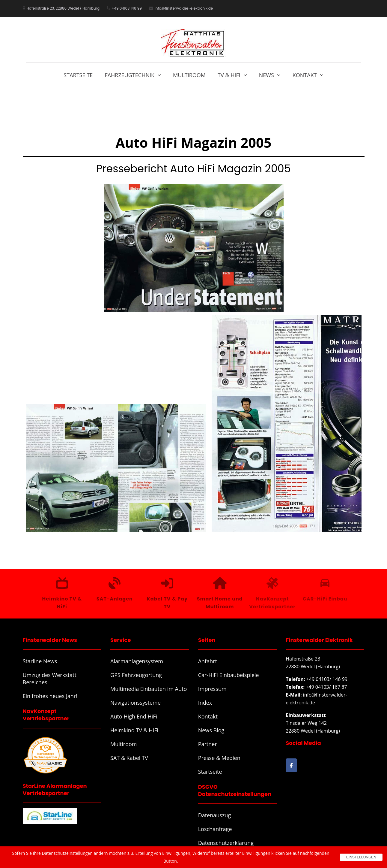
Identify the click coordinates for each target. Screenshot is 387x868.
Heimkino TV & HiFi (134, 730)
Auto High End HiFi (134, 716)
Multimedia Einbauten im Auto (149, 689)
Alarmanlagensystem (137, 661)
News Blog (211, 730)
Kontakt (305, 75)
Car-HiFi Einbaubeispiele (229, 675)
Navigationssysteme (135, 703)
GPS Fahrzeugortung (136, 675)
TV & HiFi (229, 75)
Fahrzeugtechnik (129, 75)
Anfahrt (208, 661)
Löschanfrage (215, 829)
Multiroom (189, 75)
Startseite (78, 75)
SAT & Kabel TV (129, 758)
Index (205, 703)
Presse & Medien (219, 758)
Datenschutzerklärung (226, 843)
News (266, 75)
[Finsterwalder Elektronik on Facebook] (291, 765)
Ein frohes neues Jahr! (50, 696)
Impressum (212, 689)
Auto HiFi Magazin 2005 (193, 142)
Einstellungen (361, 857)
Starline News (40, 661)
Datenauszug (215, 815)
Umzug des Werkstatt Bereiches (50, 679)
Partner (208, 744)
